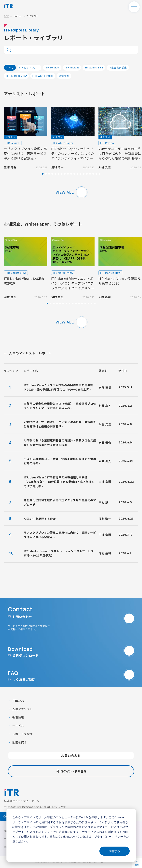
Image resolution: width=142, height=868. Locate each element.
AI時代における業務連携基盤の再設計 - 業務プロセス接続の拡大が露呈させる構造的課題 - (60, 442)
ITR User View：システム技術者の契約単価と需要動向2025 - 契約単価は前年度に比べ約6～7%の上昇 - (58, 387)
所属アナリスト (22, 709)
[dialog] (71, 835)
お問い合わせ (71, 756)
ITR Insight (72, 68)
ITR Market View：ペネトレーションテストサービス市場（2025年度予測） (59, 553)
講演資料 (64, 76)
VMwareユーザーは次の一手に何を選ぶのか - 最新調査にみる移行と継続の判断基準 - (60, 424)
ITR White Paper (43, 76)
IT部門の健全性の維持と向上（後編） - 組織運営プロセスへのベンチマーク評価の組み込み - (60, 406)
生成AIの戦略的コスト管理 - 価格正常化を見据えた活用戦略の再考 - (60, 461)
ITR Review (52, 68)
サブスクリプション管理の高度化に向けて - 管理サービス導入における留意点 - (60, 535)
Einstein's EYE (94, 68)
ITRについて (20, 701)
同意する (114, 851)
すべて (10, 68)
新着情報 (18, 717)
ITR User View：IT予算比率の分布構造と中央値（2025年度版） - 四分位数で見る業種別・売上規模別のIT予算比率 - (59, 482)
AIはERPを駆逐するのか (40, 519)
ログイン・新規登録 (73, 771)
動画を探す (19, 742)
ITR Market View (16, 76)
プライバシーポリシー (109, 836)
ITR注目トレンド (29, 68)
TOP (6, 16)
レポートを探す (22, 734)
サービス (18, 726)
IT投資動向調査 (118, 68)
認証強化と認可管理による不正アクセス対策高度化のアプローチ (60, 502)
